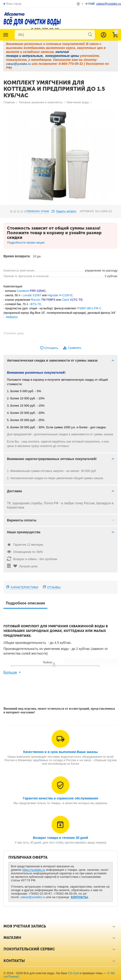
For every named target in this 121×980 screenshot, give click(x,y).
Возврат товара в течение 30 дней (61, 838)
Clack (65, 300)
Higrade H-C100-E (60, 295)
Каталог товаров (6, 35)
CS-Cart (73, 973)
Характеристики (24, 587)
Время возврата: (17, 256)
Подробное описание (25, 603)
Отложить (49, 348)
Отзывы (54, 587)
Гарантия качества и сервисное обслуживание (60, 798)
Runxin (36, 300)
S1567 (37, 295)
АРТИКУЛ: (87, 211)
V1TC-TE (76, 300)
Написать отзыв (38, 211)
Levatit (28, 295)
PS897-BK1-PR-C (89, 308)
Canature (23, 291)
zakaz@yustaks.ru (33, 897)
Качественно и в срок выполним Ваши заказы (60, 752)
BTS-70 (36, 304)
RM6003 (12, 317)
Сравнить (72, 348)
